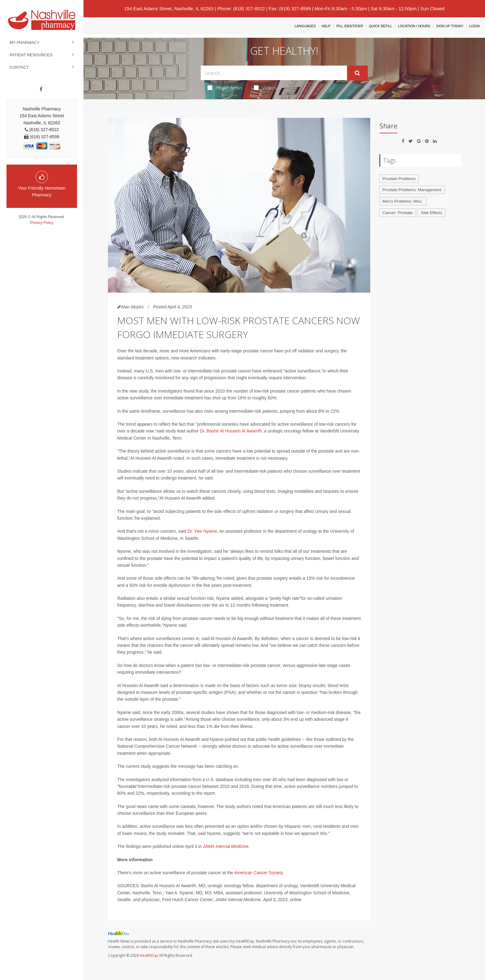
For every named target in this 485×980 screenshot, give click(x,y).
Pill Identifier (350, 26)
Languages (305, 26)
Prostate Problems (399, 179)
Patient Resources (31, 55)
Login (474, 26)
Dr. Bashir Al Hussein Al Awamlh (231, 431)
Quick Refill (381, 26)
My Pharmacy (25, 43)
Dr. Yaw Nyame (202, 531)
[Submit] (357, 73)
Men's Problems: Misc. (403, 201)
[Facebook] (41, 89)
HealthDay (149, 955)
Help (326, 26)
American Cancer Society (258, 873)
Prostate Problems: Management (412, 190)
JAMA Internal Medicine (226, 846)
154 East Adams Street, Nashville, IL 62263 (169, 9)
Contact (19, 67)
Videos (265, 88)
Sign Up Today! (450, 26)
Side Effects (431, 213)
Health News (225, 88)
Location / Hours (414, 26)
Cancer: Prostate (398, 213)
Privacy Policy (42, 223)
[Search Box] (274, 73)
